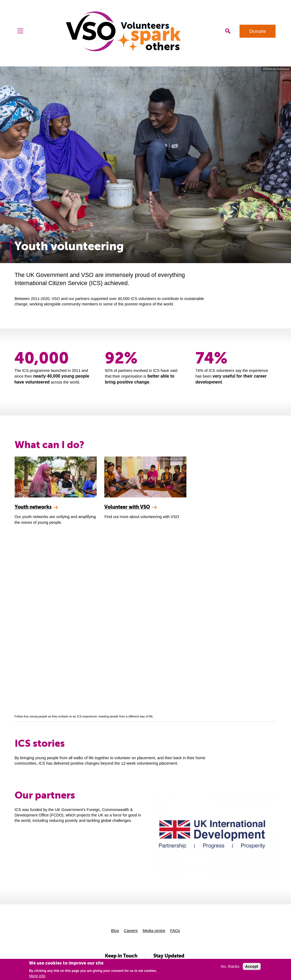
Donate (258, 31)
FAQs (175, 931)
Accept (252, 966)
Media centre (154, 931)
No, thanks (230, 966)
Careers (131, 931)
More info (37, 976)
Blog (115, 931)
